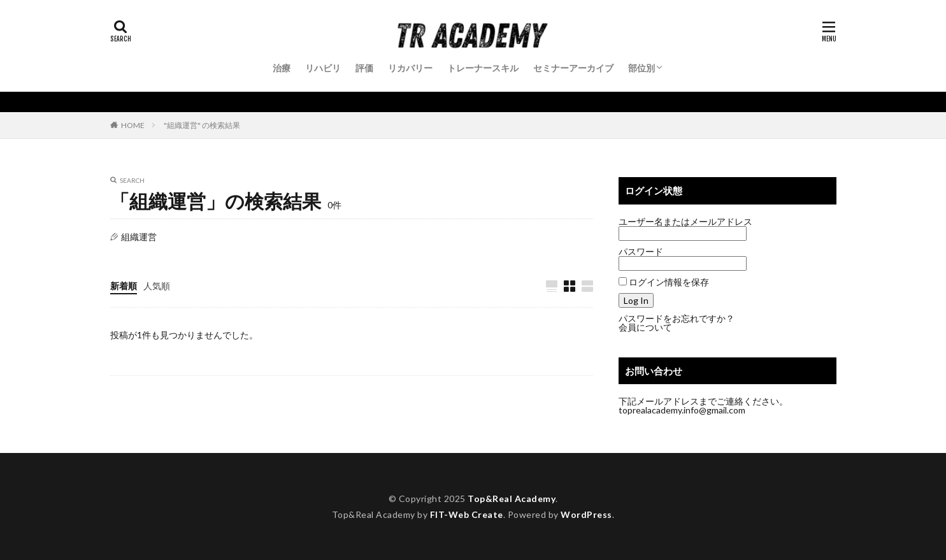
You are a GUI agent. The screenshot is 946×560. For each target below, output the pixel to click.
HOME (133, 125)
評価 (364, 68)
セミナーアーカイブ (573, 68)
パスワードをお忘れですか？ (677, 318)
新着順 (124, 286)
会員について (645, 327)
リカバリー (410, 68)
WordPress (586, 514)
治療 (282, 68)
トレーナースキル (483, 68)
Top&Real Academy (512, 499)
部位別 (641, 68)
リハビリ (323, 68)
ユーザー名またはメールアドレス (685, 221)
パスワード (641, 251)
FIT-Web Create (467, 514)
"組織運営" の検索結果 (202, 125)
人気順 (157, 286)
